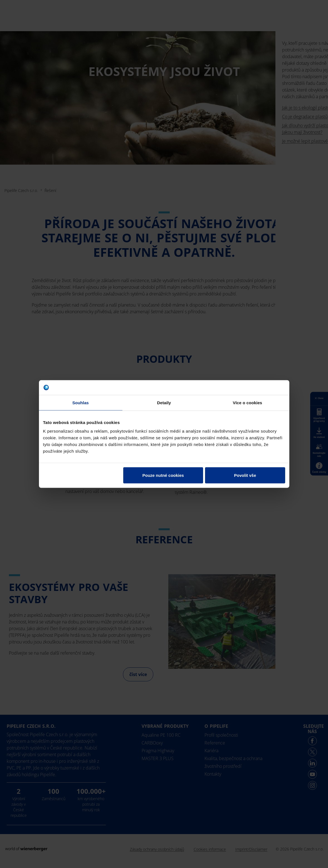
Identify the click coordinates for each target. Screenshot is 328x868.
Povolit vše (245, 475)
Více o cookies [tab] (248, 402)
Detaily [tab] (164, 402)
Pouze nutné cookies (163, 475)
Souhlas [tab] (81, 402)
